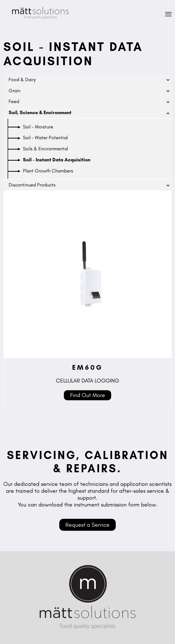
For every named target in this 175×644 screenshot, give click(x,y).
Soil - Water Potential (45, 138)
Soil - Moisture (38, 127)
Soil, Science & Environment (40, 112)
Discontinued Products (32, 185)
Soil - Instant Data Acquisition (57, 160)
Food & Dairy (22, 79)
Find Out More (88, 395)
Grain (15, 91)
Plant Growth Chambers (48, 171)
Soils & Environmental (45, 149)
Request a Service (87, 525)
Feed (14, 101)
